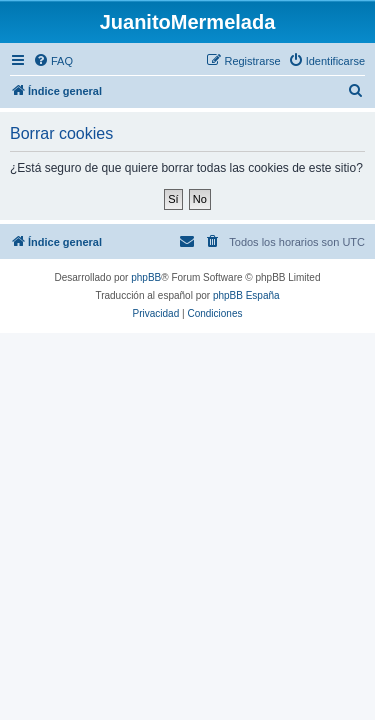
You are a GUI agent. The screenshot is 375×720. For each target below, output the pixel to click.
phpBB (146, 277)
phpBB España (246, 295)
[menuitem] (53, 61)
